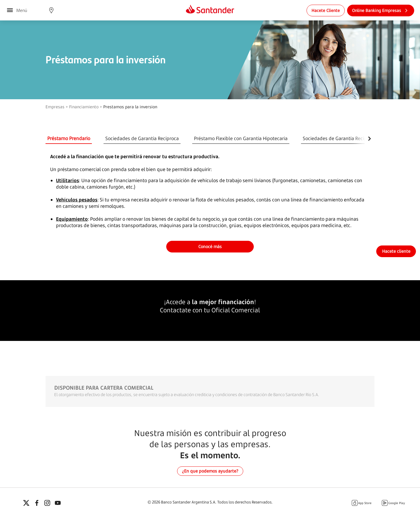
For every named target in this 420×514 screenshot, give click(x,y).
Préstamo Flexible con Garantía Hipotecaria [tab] (241, 138)
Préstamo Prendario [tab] (69, 138)
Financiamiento (84, 107)
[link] (326, 11)
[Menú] (17, 10)
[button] (51, 10)
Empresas (55, 107)
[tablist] (205, 139)
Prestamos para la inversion (130, 107)
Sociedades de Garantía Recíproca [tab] (142, 138)
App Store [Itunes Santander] (361, 503)
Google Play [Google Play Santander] (393, 503)
